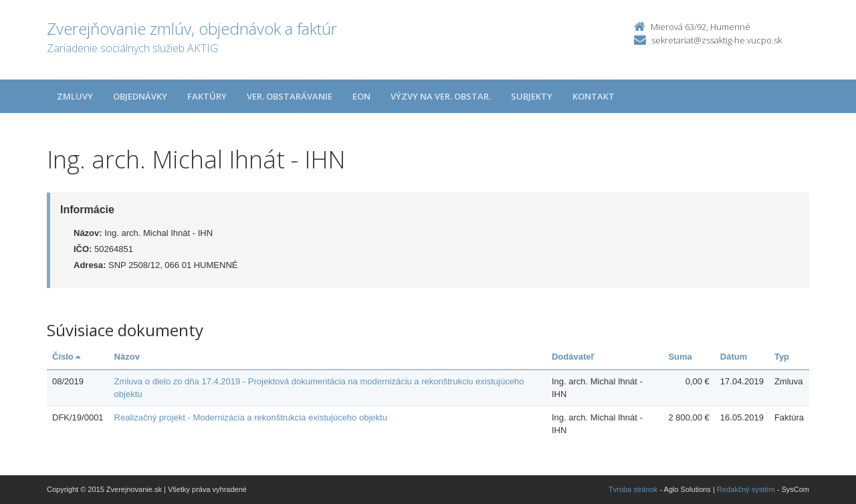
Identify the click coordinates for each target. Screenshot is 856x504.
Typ (782, 357)
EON (361, 96)
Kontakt (594, 96)
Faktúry (207, 96)
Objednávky (140, 96)
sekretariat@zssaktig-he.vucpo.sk (717, 40)
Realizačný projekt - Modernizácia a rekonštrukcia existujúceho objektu (251, 417)
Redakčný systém (746, 489)
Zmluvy (75, 96)
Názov (127, 357)
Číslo (66, 357)
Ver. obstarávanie (290, 96)
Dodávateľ (573, 357)
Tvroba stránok (633, 489)
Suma (680, 357)
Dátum (734, 357)
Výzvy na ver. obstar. (441, 96)
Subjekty (532, 96)
